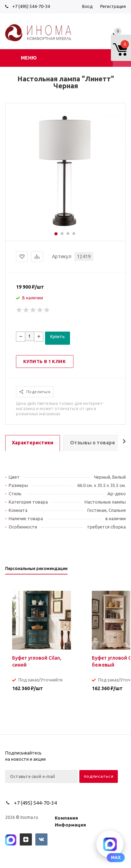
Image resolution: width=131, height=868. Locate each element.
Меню (29, 58)
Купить (58, 336)
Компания (66, 818)
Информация (70, 825)
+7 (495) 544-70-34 (31, 6)
